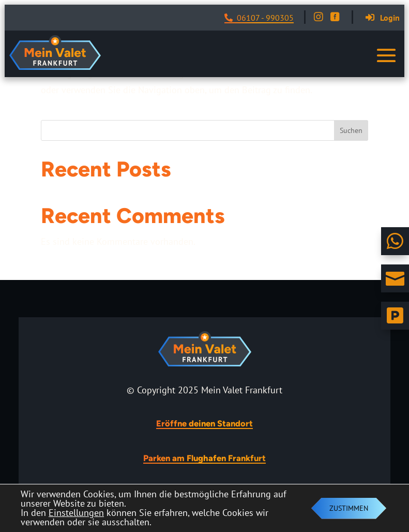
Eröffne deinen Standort (204, 424)
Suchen (351, 130)
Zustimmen (349, 508)
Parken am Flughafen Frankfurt (204, 458)
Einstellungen (76, 513)
